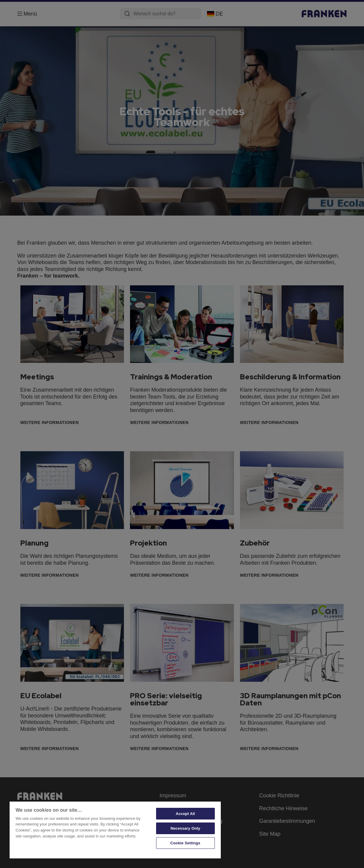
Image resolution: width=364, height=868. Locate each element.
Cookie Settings (185, 843)
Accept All (185, 814)
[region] (115, 830)
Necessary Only (185, 828)
